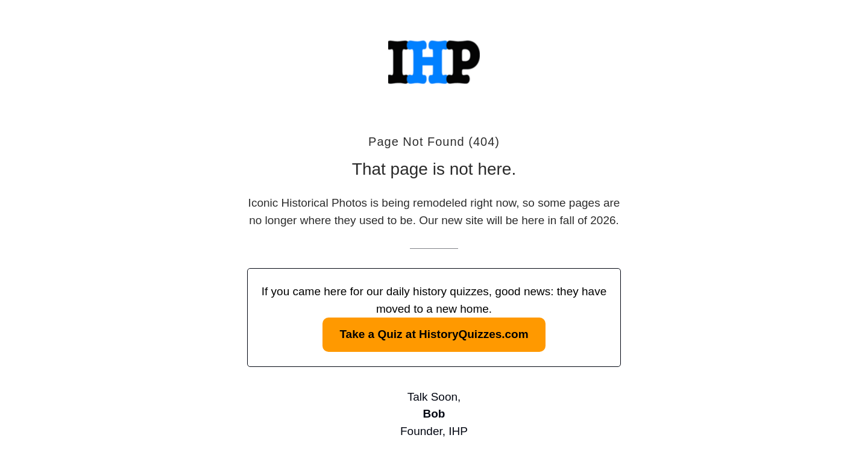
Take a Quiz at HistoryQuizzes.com (434, 334)
